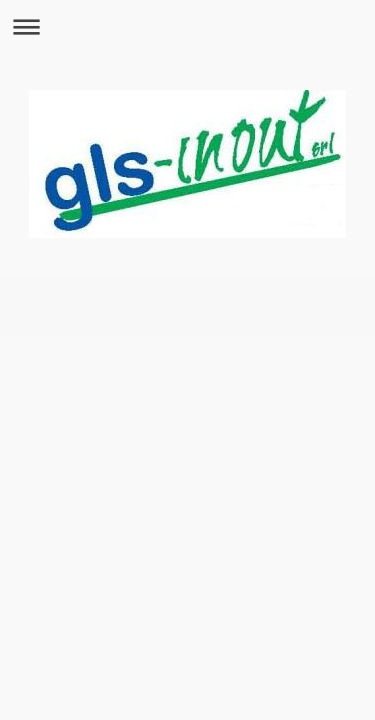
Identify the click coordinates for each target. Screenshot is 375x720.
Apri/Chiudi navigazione (187, 26)
